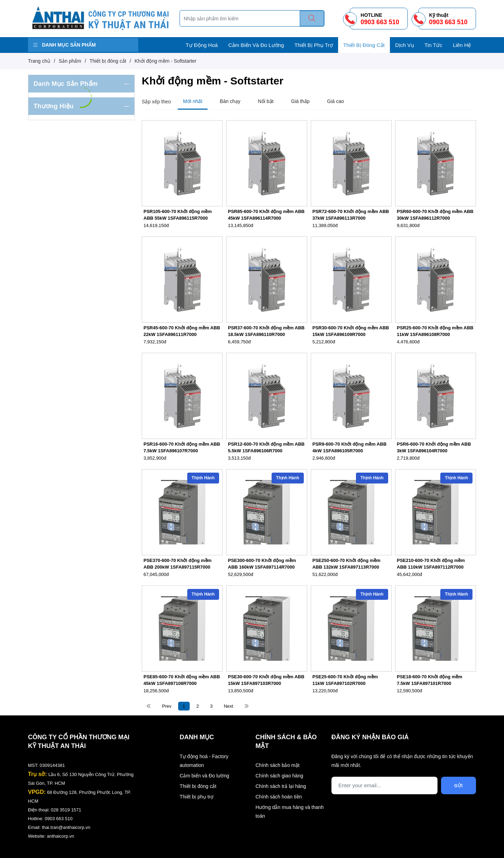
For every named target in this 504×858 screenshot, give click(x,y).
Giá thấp (300, 101)
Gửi (459, 786)
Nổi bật (266, 101)
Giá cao (336, 101)
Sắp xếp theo (156, 102)
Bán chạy (230, 101)
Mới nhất (193, 101)
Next (228, 706)
